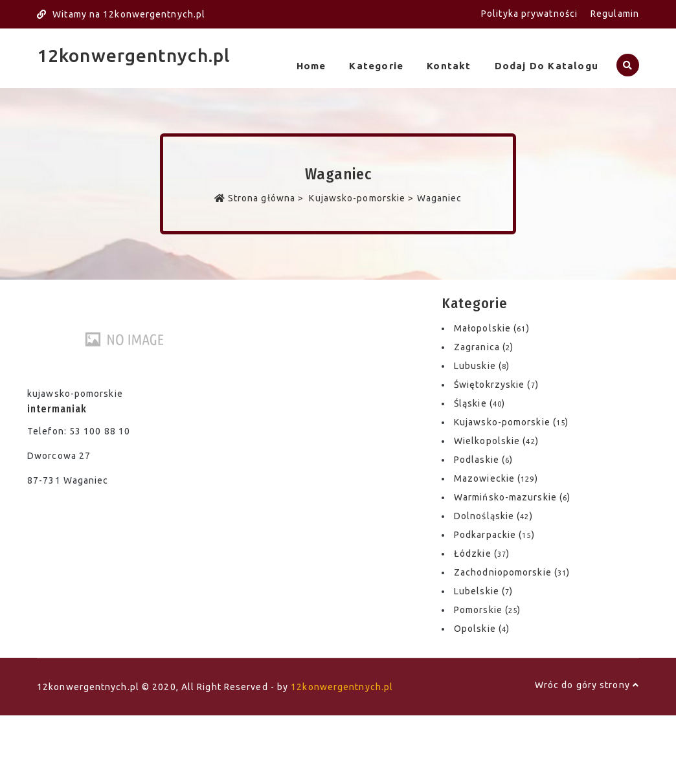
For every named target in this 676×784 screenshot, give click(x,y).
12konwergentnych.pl (133, 55)
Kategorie (373, 66)
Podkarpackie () (494, 534)
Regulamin (615, 14)
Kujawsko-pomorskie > (361, 197)
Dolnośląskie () (493, 515)
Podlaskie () (483, 459)
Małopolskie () (492, 328)
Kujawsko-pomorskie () (511, 421)
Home (306, 66)
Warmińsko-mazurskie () (512, 497)
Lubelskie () (483, 590)
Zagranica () (484, 346)
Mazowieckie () (496, 478)
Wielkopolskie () (496, 440)
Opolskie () (482, 628)
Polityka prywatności (529, 14)
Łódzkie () (482, 553)
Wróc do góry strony (587, 684)
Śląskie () (479, 403)
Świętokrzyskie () (496, 384)
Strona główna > (261, 197)
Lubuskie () (482, 365)
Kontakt (447, 66)
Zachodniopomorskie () (512, 572)
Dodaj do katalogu (545, 66)
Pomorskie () (487, 609)
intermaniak (57, 408)
